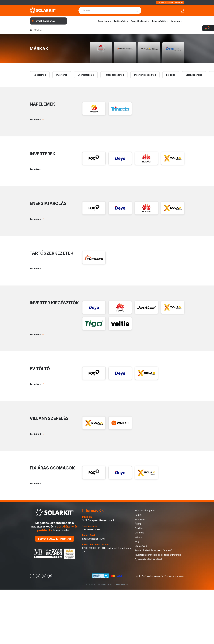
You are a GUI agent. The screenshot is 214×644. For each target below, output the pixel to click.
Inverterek (62, 75)
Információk (159, 21)
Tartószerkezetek (114, 75)
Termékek (103, 21)
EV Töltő (171, 75)
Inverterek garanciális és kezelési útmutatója (158, 555)
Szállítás (139, 528)
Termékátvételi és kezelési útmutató (153, 550)
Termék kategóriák (44, 21)
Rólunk (138, 515)
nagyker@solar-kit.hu (93, 539)
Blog (137, 541)
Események (141, 546)
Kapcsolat (176, 21)
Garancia (139, 533)
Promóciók (169, 576)
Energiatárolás (86, 75)
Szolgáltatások (139, 21)
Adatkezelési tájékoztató (153, 576)
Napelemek (40, 75)
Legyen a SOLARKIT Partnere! (170, 2)
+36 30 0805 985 (91, 530)
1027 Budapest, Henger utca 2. (98, 520)
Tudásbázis (120, 21)
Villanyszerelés (194, 75)
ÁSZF (138, 576)
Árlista (138, 524)
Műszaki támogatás (145, 510)
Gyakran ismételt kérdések (149, 559)
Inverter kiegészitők (145, 75)
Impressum (180, 576)
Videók (138, 537)
